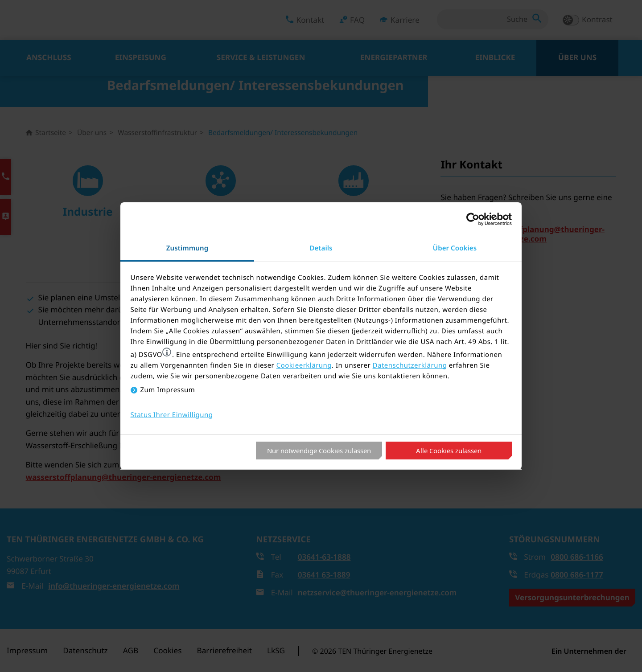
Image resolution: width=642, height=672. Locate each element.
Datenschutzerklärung (410, 365)
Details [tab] (321, 248)
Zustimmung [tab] (187, 248)
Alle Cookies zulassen (449, 451)
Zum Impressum (168, 390)
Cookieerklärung (304, 365)
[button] (167, 352)
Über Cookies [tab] (455, 248)
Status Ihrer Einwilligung (172, 415)
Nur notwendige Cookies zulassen (319, 451)
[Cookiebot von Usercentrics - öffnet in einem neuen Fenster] (473, 219)
